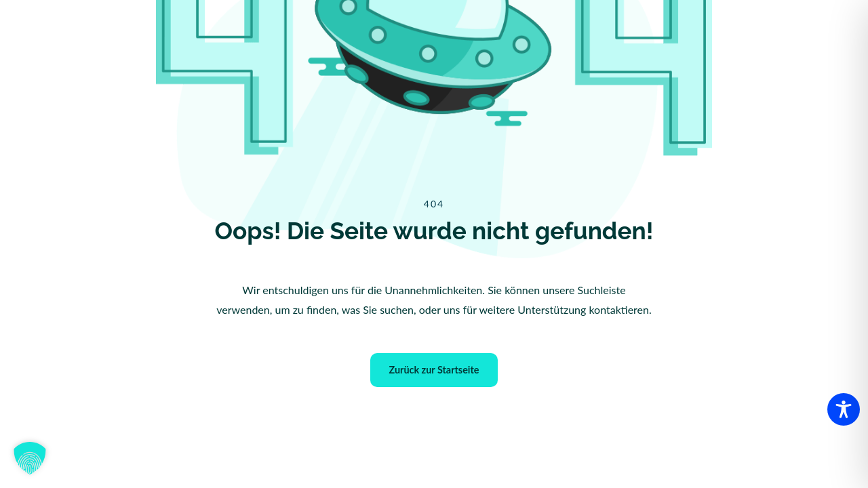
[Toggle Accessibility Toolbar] (844, 409)
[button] (30, 458)
